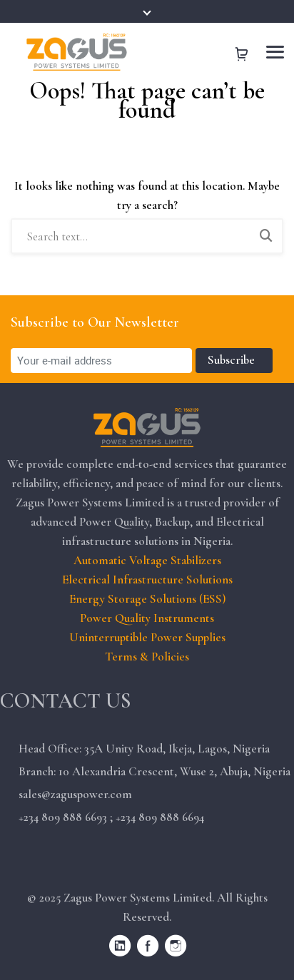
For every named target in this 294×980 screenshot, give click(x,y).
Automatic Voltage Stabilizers (147, 560)
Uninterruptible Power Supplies (147, 637)
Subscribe (234, 360)
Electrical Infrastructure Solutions (147, 580)
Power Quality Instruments (147, 618)
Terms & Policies (147, 657)
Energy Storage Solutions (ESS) (147, 599)
